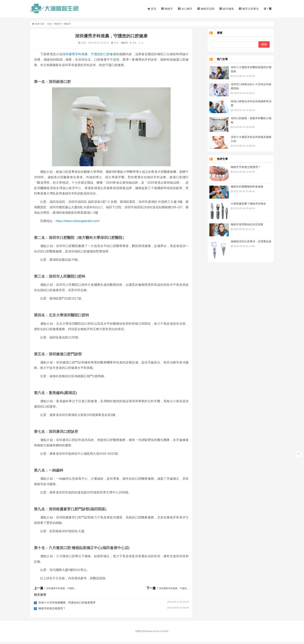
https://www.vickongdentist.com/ (83, 223)
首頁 (146, 9)
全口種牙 (179, 9)
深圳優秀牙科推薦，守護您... (67, 591)
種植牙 (161, 9)
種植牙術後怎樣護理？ (58, 611)
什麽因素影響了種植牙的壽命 (243, 206)
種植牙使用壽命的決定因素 (241, 227)
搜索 (258, 47)
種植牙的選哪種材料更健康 (241, 189)
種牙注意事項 (243, 9)
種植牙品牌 (200, 9)
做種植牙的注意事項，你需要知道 (245, 244)
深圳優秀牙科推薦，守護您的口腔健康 (95, 56)
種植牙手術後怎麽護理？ (240, 169)
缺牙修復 (221, 9)
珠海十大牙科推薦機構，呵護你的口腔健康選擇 (73, 605)
